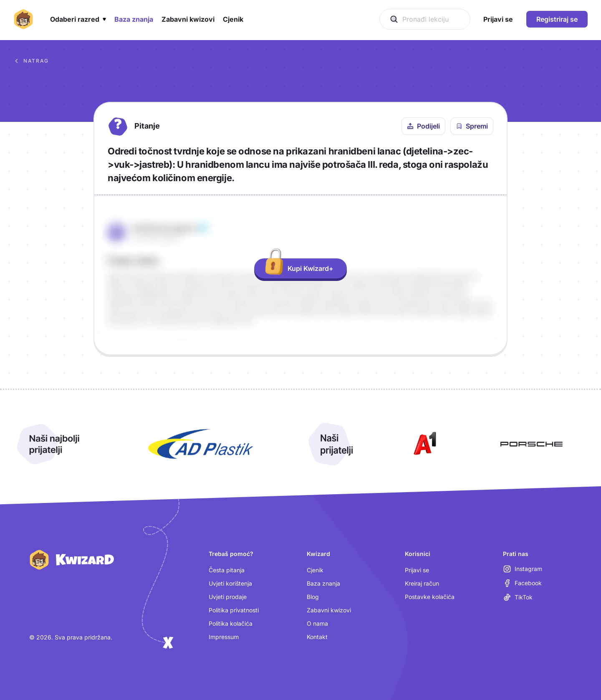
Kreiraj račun (422, 583)
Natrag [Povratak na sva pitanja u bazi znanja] (31, 61)
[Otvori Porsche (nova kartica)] (531, 444)
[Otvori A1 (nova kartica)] (423, 444)
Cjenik (315, 570)
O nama (317, 623)
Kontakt (317, 637)
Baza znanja (323, 583)
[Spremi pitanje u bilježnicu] (472, 126)
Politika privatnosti (234, 610)
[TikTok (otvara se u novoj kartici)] (518, 597)
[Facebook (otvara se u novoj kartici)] (522, 583)
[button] (78, 19)
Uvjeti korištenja (230, 583)
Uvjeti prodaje (228, 597)
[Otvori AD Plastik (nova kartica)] (201, 444)
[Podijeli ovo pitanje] (423, 126)
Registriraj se (557, 19)
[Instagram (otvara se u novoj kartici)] (523, 569)
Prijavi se (417, 570)
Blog (313, 597)
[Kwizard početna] (23, 19)
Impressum (224, 637)
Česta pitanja (227, 570)
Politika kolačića (231, 623)
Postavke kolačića (430, 597)
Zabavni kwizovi (329, 610)
